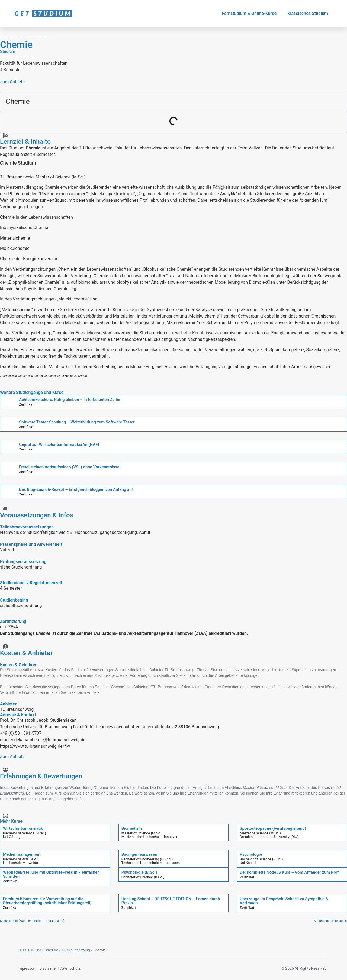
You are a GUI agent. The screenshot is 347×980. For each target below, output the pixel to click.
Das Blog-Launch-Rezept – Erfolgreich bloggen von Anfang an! (76, 489)
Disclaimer (48, 968)
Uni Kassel (248, 863)
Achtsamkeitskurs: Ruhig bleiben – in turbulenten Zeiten (70, 400)
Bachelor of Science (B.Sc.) (25, 833)
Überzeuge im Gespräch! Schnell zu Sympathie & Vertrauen (284, 901)
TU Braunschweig (76, 950)
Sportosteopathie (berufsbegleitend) (273, 828)
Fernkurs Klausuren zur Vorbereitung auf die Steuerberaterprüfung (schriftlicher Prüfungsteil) (47, 901)
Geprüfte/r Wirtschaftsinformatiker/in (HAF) (59, 445)
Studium (51, 950)
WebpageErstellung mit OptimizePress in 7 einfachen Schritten (51, 874)
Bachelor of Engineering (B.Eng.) (147, 859)
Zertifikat (26, 404)
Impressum (27, 968)
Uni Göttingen (14, 837)
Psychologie (251, 854)
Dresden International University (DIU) (269, 837)
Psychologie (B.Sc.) (139, 872)
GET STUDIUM (29, 950)
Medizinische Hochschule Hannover (150, 837)
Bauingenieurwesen (139, 854)
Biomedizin (132, 828)
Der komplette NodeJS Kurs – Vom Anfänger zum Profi (290, 872)
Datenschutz (70, 968)
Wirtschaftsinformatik (23, 828)
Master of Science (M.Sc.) (142, 833)
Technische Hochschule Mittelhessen (151, 863)
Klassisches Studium (308, 13)
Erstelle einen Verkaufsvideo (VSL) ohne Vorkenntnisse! (70, 467)
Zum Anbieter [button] (13, 82)
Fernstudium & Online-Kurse (249, 13)
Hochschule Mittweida (20, 863)
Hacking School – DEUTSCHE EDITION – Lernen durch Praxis (171, 901)
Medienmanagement (22, 854)
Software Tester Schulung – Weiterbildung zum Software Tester (77, 422)
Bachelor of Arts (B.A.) (21, 859)
